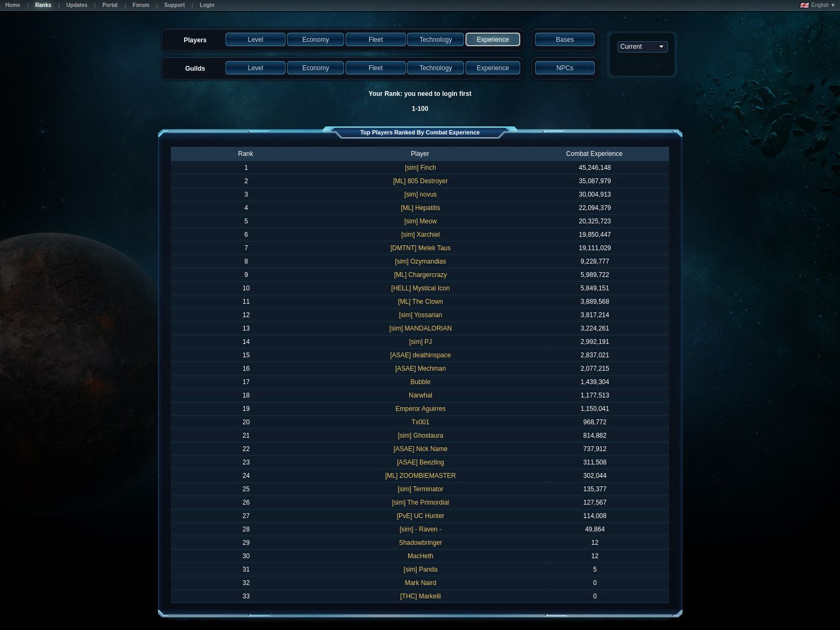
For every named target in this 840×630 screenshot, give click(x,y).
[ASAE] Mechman (421, 369)
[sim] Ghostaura (421, 436)
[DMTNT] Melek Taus (421, 248)
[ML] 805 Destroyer (421, 181)
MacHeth (421, 556)
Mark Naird (421, 583)
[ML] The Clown (421, 302)
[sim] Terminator (420, 489)
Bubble (420, 382)
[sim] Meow (421, 221)
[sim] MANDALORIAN (421, 328)
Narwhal (421, 395)
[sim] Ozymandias (420, 261)
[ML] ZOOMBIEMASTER (421, 476)
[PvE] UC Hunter (421, 516)
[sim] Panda (420, 569)
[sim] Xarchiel (421, 235)
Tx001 (420, 422)
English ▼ (818, 5)
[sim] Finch (421, 168)
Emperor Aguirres (420, 409)
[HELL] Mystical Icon (420, 288)
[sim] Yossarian (421, 315)
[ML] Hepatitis (420, 208)
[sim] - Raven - (421, 529)
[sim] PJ (421, 342)
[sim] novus (421, 194)
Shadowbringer (421, 543)
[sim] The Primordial (421, 502)
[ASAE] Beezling (421, 462)
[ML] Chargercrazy (421, 275)
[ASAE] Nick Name (421, 449)
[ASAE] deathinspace (420, 355)
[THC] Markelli (421, 596)
